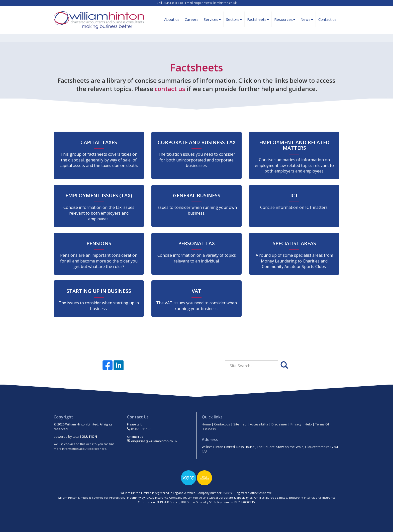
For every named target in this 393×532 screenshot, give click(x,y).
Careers (192, 19)
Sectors (234, 19)
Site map (240, 424)
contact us (170, 89)
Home (206, 424)
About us (172, 19)
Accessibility (259, 424)
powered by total (75, 436)
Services (212, 19)
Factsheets (258, 19)
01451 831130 (173, 3)
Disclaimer (279, 424)
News (307, 19)
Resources (285, 19)
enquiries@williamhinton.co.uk (215, 3)
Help (308, 424)
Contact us (327, 19)
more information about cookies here (80, 449)
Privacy (296, 424)
